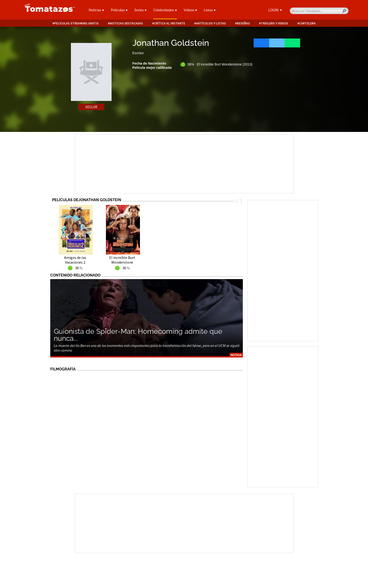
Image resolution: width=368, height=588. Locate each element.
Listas (210, 10)
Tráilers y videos (275, 23)
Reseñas (243, 23)
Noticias (96, 10)
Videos (190, 10)
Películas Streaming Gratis (76, 23)
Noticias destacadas (126, 23)
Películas (119, 10)
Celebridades (165, 10)
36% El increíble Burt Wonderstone (220, 64)
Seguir (91, 107)
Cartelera (307, 23)
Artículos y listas (211, 23)
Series (140, 10)
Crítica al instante (170, 23)
